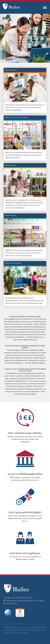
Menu (45, 8)
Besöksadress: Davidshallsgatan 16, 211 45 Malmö (25, 601)
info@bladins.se (12, 603)
